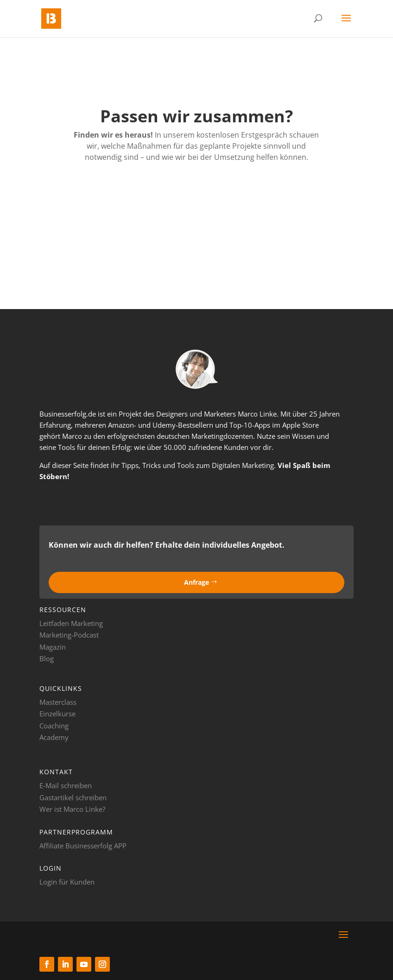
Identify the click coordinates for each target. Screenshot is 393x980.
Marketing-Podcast (69, 635)
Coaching (54, 726)
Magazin (53, 647)
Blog (47, 658)
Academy (54, 737)
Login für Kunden (67, 882)
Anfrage (196, 582)
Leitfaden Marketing (71, 623)
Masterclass (58, 702)
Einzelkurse (57, 714)
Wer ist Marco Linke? (72, 809)
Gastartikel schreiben (73, 797)
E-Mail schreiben (66, 785)
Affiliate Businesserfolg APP (83, 846)
